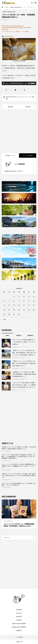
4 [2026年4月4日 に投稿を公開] (29, 297)
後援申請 (19, 631)
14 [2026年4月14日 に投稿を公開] (9, 305)
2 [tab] (19, 517)
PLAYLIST (19, 613)
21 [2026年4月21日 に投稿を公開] (9, 310)
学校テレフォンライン (26, 358)
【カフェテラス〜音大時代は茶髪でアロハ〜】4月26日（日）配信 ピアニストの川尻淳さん (19, 484)
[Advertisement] (19, 131)
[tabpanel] (19, 514)
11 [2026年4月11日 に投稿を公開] (29, 301)
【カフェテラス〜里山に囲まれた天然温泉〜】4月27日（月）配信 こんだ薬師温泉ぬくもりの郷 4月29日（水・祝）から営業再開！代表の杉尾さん (19, 456)
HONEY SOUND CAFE (11, 97)
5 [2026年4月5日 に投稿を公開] (34, 297)
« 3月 (4, 319)
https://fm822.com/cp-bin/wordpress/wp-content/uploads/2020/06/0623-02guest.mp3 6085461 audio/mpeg (16, 28)
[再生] (4, 83)
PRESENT (19, 617)
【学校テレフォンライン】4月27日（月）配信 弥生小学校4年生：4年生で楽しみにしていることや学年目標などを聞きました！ (19, 476)
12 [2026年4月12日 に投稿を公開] (34, 301)
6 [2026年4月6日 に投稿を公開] (4, 301)
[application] (19, 83)
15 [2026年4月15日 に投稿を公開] (14, 305)
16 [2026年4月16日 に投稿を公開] (19, 305)
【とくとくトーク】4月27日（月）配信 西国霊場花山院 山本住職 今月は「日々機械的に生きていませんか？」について (19, 466)
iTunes (12, 36)
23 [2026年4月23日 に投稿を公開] (19, 310)
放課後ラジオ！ (24, 379)
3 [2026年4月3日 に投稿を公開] (24, 297)
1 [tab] (17, 517)
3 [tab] (21, 517)
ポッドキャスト (24, 347)
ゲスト (30, 97)
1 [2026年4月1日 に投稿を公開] (14, 297)
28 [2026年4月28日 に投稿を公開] (9, 314)
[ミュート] (29, 83)
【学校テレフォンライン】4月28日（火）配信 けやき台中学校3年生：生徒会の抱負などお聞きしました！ (19, 448)
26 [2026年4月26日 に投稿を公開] (34, 310)
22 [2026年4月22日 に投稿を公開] (14, 310)
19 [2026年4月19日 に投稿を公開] (34, 305)
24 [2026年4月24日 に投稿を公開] (24, 310)
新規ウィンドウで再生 (23, 31)
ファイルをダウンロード (9, 31)
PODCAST (19, 610)
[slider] (17, 83)
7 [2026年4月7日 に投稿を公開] (9, 301)
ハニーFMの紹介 (19, 637)
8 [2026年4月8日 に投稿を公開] (14, 301)
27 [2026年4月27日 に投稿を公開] (4, 314)
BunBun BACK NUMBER (19, 627)
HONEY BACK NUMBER (19, 624)
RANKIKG (19, 620)
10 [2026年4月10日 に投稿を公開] (24, 301)
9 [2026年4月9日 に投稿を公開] (19, 301)
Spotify (7, 36)
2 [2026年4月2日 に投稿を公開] (19, 297)
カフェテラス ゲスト (23, 97)
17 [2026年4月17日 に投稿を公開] (24, 305)
